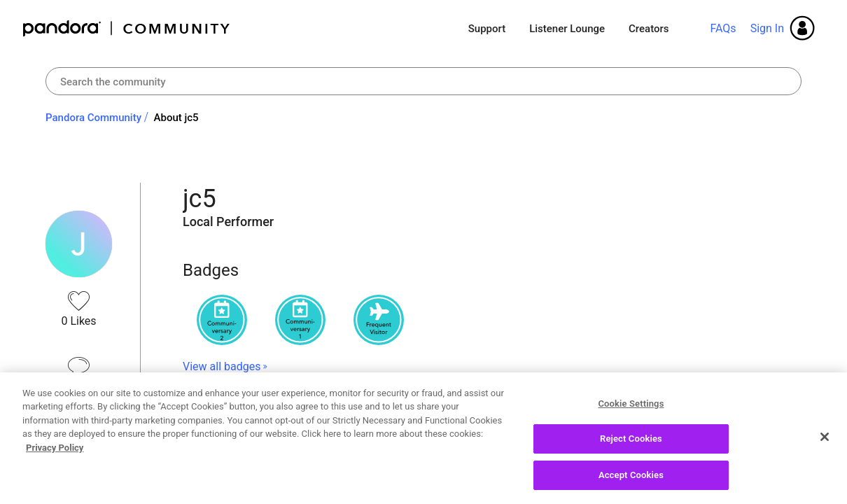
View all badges (222, 366)
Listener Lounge (567, 29)
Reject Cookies (631, 445)
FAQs (723, 28)
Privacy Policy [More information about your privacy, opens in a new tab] (55, 453)
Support (487, 29)
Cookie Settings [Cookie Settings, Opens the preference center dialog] (631, 409)
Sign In (767, 28)
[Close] (825, 442)
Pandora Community (127, 28)
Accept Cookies (631, 481)
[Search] (423, 81)
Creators (649, 29)
